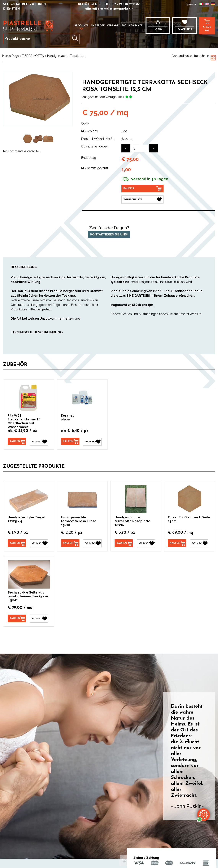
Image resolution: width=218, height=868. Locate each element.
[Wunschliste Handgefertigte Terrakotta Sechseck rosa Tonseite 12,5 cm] (142, 199)
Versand (113, 26)
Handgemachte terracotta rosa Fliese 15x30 (79, 521)
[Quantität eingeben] (140, 148)
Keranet (67, 415)
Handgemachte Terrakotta (66, 56)
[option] (28, 139)
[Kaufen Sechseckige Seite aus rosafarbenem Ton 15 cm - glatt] (17, 618)
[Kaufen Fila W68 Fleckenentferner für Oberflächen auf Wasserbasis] (17, 441)
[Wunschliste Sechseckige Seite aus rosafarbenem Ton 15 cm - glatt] (39, 619)
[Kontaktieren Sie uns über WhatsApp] (203, 814)
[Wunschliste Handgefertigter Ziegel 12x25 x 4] (39, 543)
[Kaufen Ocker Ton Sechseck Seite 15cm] (177, 543)
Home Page (11, 56)
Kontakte (136, 26)
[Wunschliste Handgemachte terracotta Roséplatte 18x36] (146, 543)
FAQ (124, 26)
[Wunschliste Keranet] (92, 442)
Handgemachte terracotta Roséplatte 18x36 (132, 521)
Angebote (98, 26)
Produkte (81, 26)
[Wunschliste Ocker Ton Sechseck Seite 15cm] (199, 543)
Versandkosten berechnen (191, 56)
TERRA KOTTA (33, 56)
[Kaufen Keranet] (70, 441)
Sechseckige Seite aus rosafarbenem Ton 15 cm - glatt (28, 596)
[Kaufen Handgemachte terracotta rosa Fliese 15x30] (70, 543)
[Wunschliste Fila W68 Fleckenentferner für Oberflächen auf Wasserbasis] (39, 442)
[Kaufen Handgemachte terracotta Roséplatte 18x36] (124, 543)
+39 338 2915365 (129, 4)
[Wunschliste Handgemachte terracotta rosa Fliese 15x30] (92, 543)
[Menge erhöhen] (154, 148)
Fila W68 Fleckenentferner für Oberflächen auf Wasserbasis (25, 421)
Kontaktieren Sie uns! (109, 234)
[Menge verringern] (126, 148)
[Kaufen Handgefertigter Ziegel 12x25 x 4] (17, 543)
